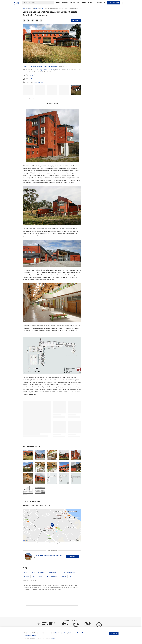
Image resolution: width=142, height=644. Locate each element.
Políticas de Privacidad (76, 633)
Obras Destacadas (54, 573)
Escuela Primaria (36, 66)
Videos (90, 3)
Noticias (83, 3)
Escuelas (26, 66)
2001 (31, 79)
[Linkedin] (33, 20)
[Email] (37, 20)
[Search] (40, 3)
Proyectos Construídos (38, 573)
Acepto (114, 634)
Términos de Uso (61, 633)
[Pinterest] (41, 20)
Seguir (73, 557)
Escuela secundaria (52, 577)
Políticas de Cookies (31, 635)
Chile (67, 66)
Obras (58, 3)
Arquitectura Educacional (70, 573)
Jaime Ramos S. (39, 82)
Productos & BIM (74, 3)
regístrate (53, 639)
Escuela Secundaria (50, 66)
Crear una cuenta (113, 3)
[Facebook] (24, 20)
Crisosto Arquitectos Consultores (44, 70)
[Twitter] (28, 20)
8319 (31, 75)
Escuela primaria (38, 577)
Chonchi (64, 577)
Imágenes (65, 3)
